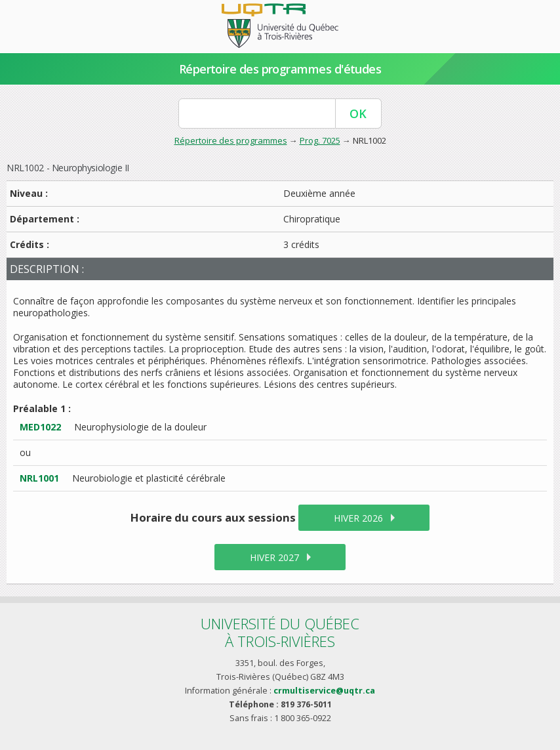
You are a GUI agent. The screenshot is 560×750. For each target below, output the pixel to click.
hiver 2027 (274, 557)
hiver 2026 (358, 518)
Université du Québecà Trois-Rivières (280, 632)
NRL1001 (39, 478)
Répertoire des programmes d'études (280, 69)
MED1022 (40, 427)
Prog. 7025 (320, 140)
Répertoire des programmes (231, 140)
